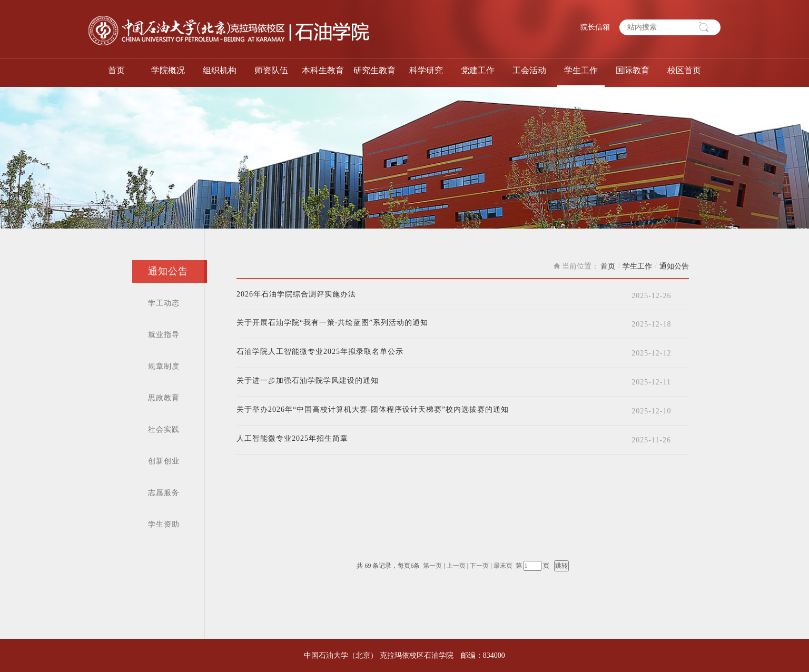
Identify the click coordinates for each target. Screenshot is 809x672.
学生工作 (581, 70)
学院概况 (168, 70)
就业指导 (164, 335)
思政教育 (164, 398)
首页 (116, 70)
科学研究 (426, 70)
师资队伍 (271, 70)
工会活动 (529, 70)
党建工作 (478, 70)
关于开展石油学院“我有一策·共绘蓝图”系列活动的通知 (332, 323)
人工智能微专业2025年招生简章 (292, 439)
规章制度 (164, 366)
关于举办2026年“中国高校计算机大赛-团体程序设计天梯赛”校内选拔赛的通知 (373, 410)
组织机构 (220, 70)
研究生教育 (374, 70)
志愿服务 (164, 493)
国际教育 (633, 70)
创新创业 (164, 461)
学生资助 (164, 524)
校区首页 (684, 70)
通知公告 (168, 271)
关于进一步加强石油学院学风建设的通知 (308, 381)
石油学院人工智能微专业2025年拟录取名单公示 (320, 352)
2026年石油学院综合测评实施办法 (296, 294)
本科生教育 (323, 70)
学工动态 (164, 303)
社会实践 (164, 429)
